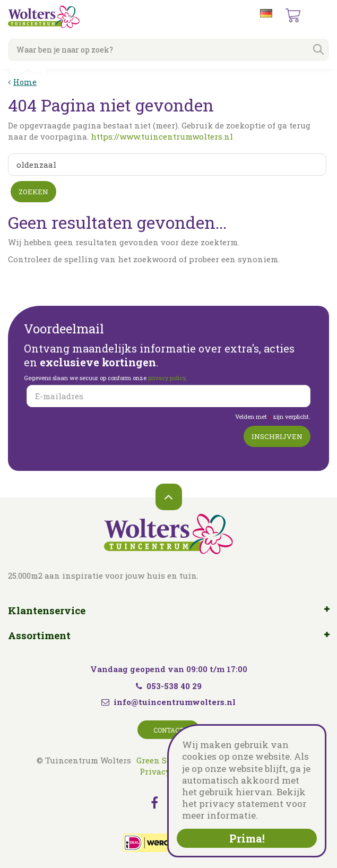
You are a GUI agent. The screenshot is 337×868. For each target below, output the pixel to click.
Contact (168, 730)
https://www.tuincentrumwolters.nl (162, 136)
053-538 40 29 (169, 686)
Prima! (247, 838)
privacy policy (167, 378)
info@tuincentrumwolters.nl (175, 702)
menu (321, 16)
